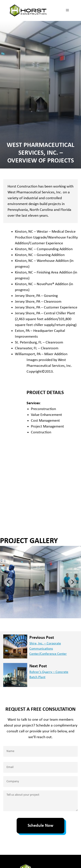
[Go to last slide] (9, 582)
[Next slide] (72, 582)
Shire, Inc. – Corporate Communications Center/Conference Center (48, 649)
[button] (40, 582)
